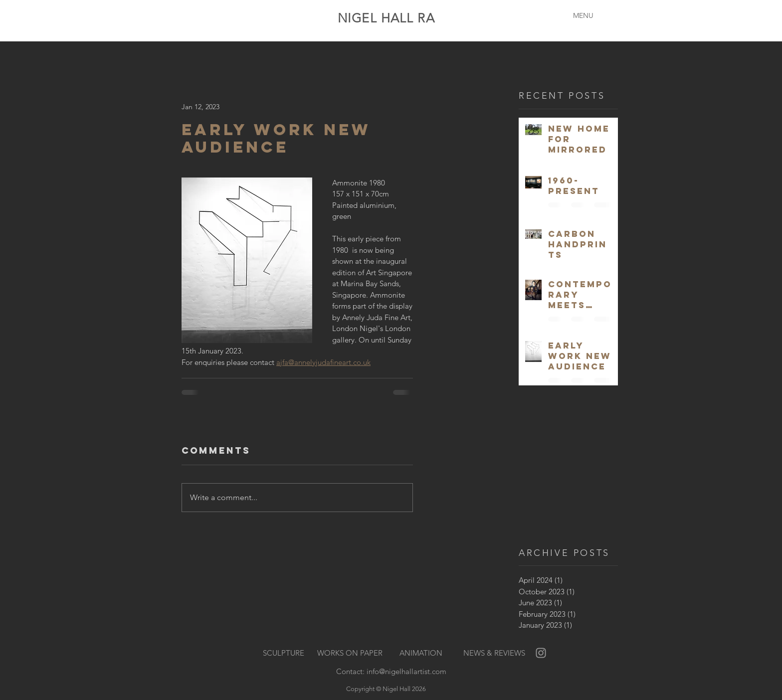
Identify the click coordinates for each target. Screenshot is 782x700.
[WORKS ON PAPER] (350, 653)
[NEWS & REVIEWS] (494, 653)
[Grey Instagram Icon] (541, 653)
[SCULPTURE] (284, 653)
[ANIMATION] (421, 653)
